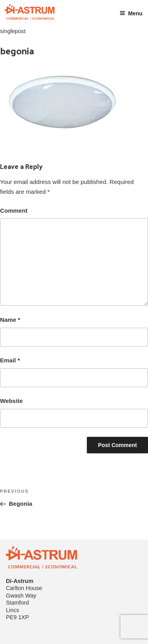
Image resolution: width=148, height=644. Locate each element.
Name (10, 320)
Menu (131, 13)
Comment (14, 211)
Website (11, 401)
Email (10, 360)
